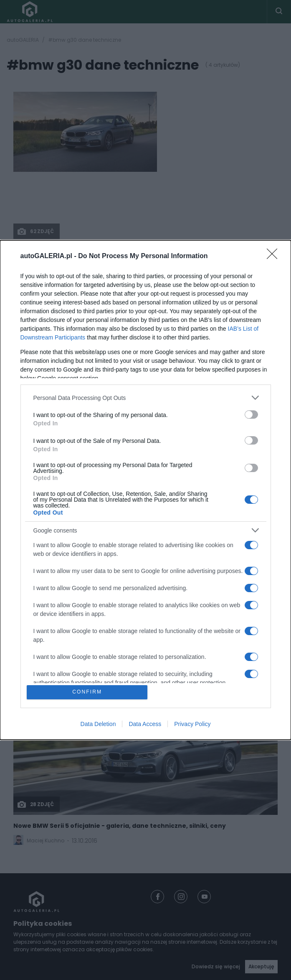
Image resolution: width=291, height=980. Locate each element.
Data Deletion (98, 725)
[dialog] (145, 490)
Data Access (145, 725)
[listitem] (146, 397)
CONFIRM (88, 692)
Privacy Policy (192, 725)
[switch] (251, 414)
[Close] (275, 256)
